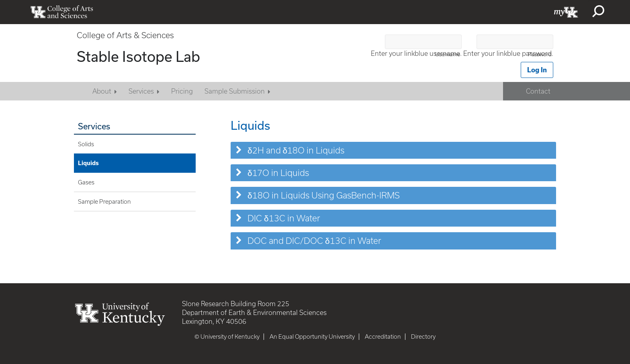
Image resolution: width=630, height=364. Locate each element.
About (102, 91)
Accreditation (383, 337)
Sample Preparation (104, 202)
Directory (423, 337)
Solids (86, 144)
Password (540, 54)
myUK (566, 12)
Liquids (88, 163)
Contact (538, 91)
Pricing (182, 91)
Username (448, 54)
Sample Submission (235, 91)
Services (141, 91)
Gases (86, 182)
